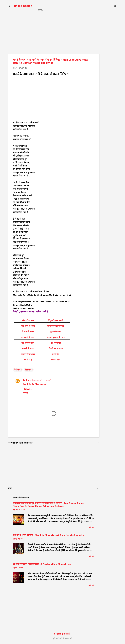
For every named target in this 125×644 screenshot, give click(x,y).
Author (26, 380)
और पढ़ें (91, 527)
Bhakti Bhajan (23, 6)
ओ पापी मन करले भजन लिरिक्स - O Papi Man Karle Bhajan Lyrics (42, 564)
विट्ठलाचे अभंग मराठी (56, 320)
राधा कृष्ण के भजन (28, 326)
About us (88, 10)
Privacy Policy (55, 10)
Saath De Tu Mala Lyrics (34, 384)
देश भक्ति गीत (56, 343)
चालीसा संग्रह (56, 360)
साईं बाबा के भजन (28, 343)
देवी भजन (18, 370)
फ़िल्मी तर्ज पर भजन (56, 348)
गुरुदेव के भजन (56, 332)
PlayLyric (27, 389)
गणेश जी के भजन (28, 320)
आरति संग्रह (28, 360)
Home (40, 10)
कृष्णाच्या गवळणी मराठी (56, 326)
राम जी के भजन (28, 348)
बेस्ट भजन (29, 370)
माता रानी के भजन (28, 337)
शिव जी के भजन (28, 332)
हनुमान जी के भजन (28, 354)
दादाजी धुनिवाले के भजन (56, 337)
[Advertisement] (109, 55)
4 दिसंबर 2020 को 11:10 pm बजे (40, 380)
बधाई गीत (56, 354)
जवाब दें (25, 393)
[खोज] (115, 7)
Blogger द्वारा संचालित (63, 634)
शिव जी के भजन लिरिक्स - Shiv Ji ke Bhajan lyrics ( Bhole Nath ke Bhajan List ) (50, 535)
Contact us (73, 10)
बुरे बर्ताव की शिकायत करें (62, 639)
